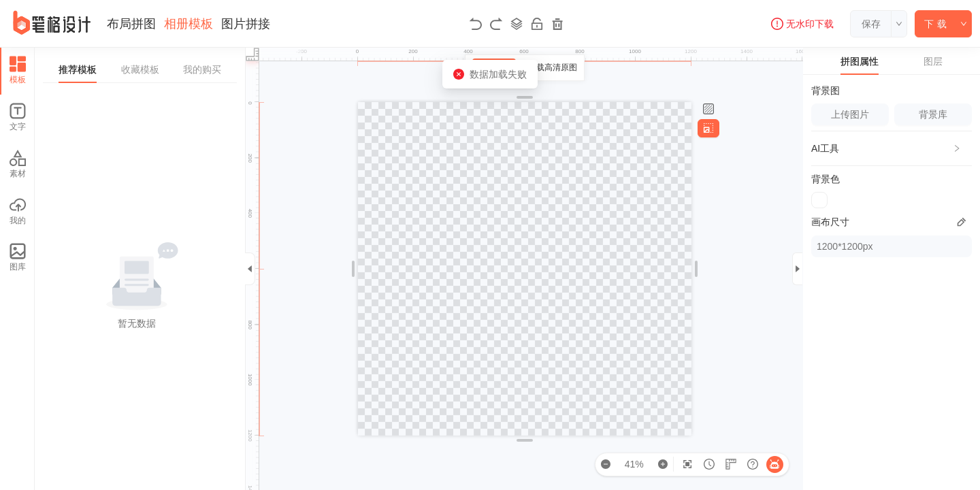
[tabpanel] (140, 269)
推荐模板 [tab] (78, 69)
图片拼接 (246, 24)
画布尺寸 (830, 222)
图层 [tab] (933, 61)
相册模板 (189, 24)
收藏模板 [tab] (140, 69)
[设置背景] (708, 109)
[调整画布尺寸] (708, 128)
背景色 (826, 179)
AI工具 (825, 148)
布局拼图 (131, 24)
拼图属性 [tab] (860, 61)
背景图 (826, 91)
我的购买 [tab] (202, 69)
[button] (892, 148)
